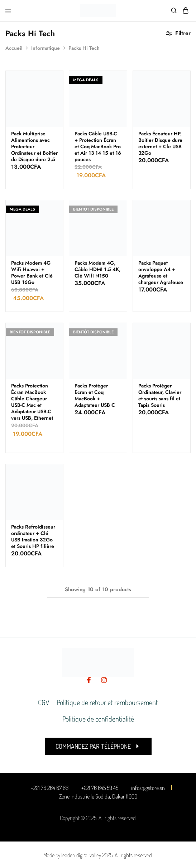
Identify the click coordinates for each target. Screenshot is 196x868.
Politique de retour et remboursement (107, 702)
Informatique (46, 48)
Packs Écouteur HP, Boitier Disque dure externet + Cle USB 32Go (160, 143)
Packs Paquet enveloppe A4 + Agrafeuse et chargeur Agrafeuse (161, 273)
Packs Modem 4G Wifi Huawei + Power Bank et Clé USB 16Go (32, 273)
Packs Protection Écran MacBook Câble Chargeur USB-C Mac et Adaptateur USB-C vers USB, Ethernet (32, 402)
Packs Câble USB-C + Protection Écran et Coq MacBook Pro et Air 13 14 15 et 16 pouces (98, 146)
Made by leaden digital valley (72, 855)
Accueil (14, 48)
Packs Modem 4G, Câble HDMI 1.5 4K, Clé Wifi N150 (97, 269)
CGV (44, 702)
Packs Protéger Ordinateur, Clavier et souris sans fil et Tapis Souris (160, 395)
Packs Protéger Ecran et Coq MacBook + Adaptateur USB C (95, 395)
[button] (98, 746)
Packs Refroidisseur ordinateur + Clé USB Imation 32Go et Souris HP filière (33, 536)
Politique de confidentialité (98, 719)
